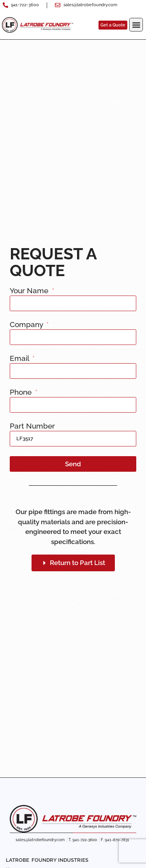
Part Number (32, 426)
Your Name (30, 291)
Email (20, 359)
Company (27, 325)
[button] (136, 25)
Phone (22, 392)
